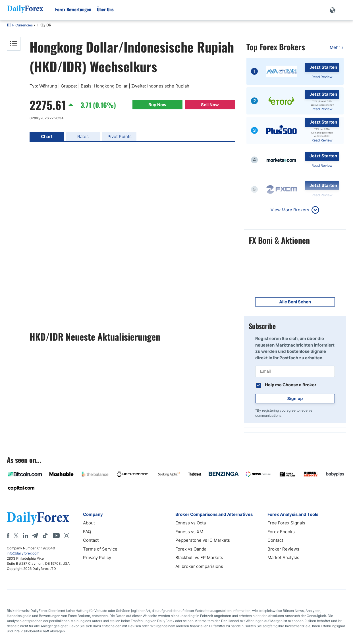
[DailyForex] (38, 518)
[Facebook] (8, 535)
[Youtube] (56, 535)
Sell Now (210, 105)
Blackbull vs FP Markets (199, 557)
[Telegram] (35, 535)
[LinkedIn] (25, 535)
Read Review (322, 77)
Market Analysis (283, 557)
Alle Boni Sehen (295, 302)
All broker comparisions (199, 566)
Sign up (295, 398)
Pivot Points (120, 136)
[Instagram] (67, 535)
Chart (47, 136)
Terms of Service (100, 549)
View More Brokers (290, 210)
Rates (83, 136)
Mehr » (337, 47)
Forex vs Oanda (191, 549)
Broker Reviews (283, 549)
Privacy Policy (97, 557)
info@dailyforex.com (23, 553)
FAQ (87, 532)
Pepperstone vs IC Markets (203, 540)
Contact (91, 540)
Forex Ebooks (281, 532)
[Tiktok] (45, 535)
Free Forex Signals (286, 523)
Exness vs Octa (191, 523)
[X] (16, 535)
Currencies (24, 25)
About (89, 523)
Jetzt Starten (323, 67)
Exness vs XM (189, 532)
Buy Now (157, 105)
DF (9, 26)
